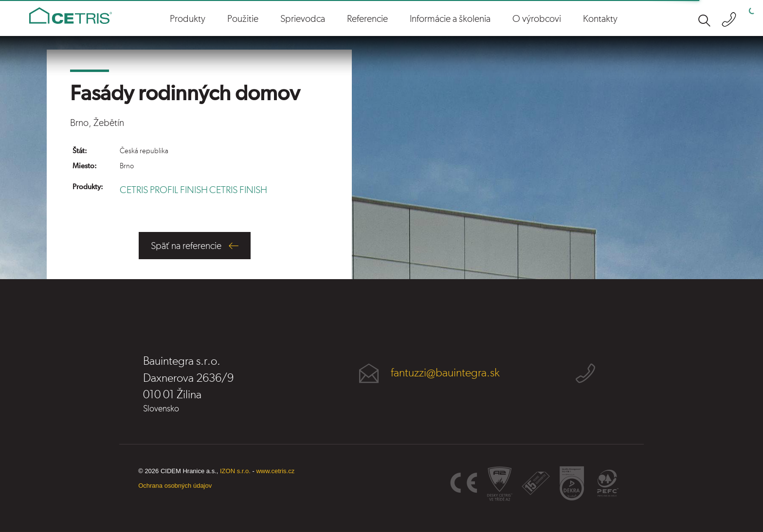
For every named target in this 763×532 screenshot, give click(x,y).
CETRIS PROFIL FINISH (164, 190)
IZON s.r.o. (235, 471)
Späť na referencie (186, 246)
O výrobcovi (537, 19)
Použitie (243, 19)
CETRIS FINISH (238, 190)
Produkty (188, 19)
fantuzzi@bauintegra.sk (445, 373)
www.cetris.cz (275, 471)
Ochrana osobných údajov (175, 486)
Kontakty (600, 19)
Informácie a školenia (450, 19)
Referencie (367, 19)
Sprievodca (303, 19)
